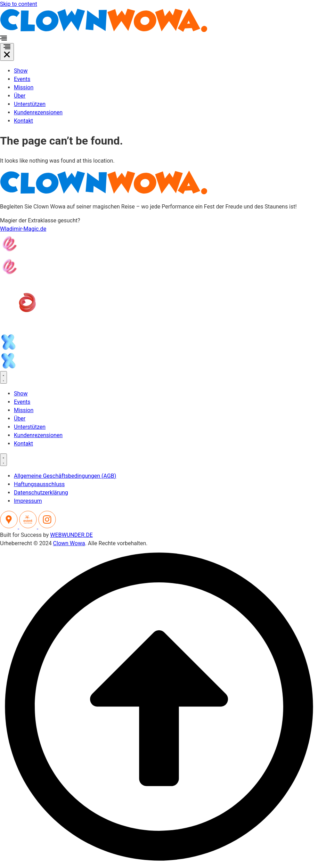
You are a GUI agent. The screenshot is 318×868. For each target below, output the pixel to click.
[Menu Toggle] (7, 52)
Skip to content (19, 4)
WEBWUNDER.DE (71, 535)
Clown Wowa (69, 543)
